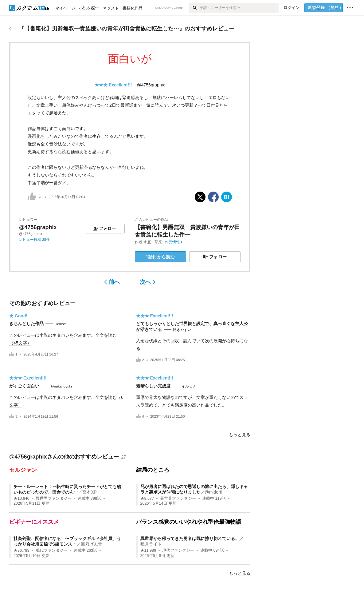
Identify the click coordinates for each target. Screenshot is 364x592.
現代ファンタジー (52, 550)
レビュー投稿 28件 (34, 240)
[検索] (194, 8)
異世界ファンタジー (54, 499)
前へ (112, 282)
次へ (148, 282)
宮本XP (90, 492)
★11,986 (148, 550)
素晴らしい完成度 (153, 386)
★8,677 (147, 499)
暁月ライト (151, 544)
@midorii (213, 492)
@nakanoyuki (61, 386)
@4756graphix (151, 85)
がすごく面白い (24, 386)
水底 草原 (153, 242)
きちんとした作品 (26, 324)
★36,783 (22, 550)
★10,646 (22, 499)
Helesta (61, 324)
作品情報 (174, 242)
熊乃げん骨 (92, 544)
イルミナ (189, 386)
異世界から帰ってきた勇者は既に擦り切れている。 (190, 538)
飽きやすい (182, 330)
